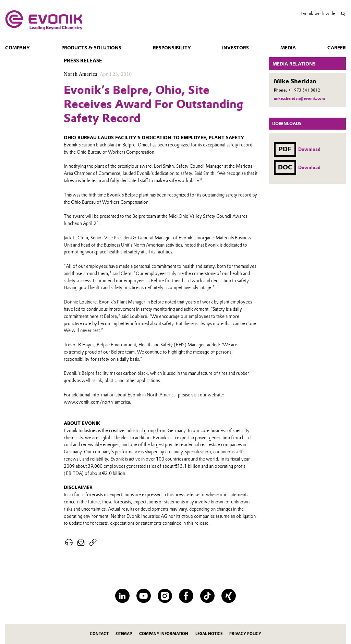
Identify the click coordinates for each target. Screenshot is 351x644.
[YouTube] (143, 596)
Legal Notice (209, 634)
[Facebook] (186, 596)
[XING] (228, 596)
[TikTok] (207, 596)
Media (288, 48)
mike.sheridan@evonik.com (299, 98)
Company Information (164, 634)
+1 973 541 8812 (304, 90)
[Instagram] (165, 596)
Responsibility (172, 48)
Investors (235, 48)
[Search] (343, 14)
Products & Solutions (91, 48)
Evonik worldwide (318, 14)
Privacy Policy (245, 634)
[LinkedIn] (122, 596)
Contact (99, 634)
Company (17, 48)
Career (337, 48)
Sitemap (124, 634)
